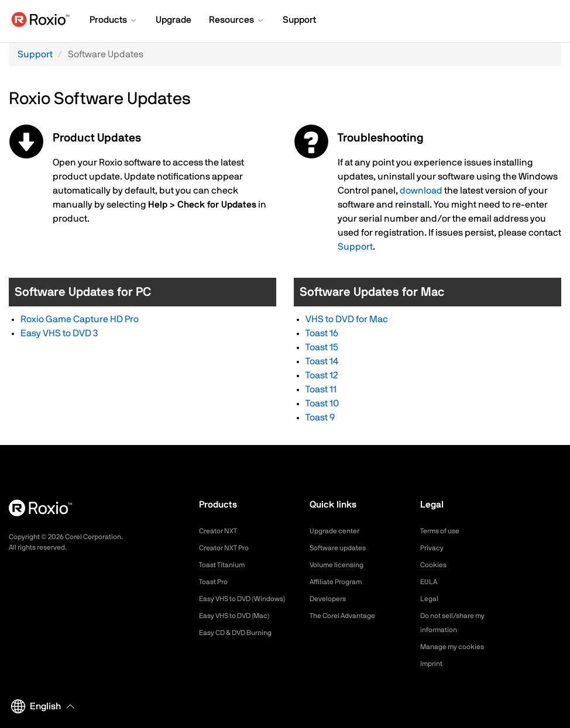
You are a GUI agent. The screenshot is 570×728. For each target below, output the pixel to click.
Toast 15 (322, 347)
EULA (430, 582)
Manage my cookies (457, 647)
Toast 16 (322, 333)
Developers (331, 599)
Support (35, 54)
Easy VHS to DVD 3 (59, 333)
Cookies (435, 565)
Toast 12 (322, 375)
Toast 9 (320, 418)
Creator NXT (221, 531)
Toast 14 (322, 361)
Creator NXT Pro (228, 548)
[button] (114, 21)
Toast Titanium (226, 565)
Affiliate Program (340, 582)
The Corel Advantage (348, 616)
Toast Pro (216, 582)
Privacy (434, 548)
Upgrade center (339, 531)
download (421, 191)
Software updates (342, 548)
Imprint (433, 664)
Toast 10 (322, 403)
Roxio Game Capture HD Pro (80, 319)
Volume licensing (341, 565)
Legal (430, 599)
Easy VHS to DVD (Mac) (242, 630)
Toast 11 (321, 389)
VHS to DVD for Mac (347, 319)
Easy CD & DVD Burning (242, 647)
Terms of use (444, 531)
